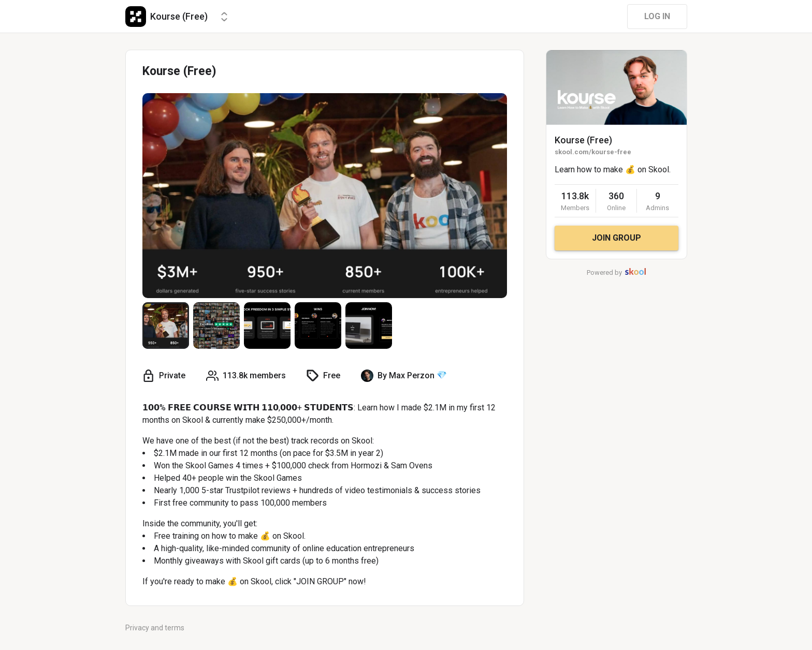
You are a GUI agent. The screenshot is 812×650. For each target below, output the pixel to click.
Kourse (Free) (583, 140)
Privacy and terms (155, 628)
